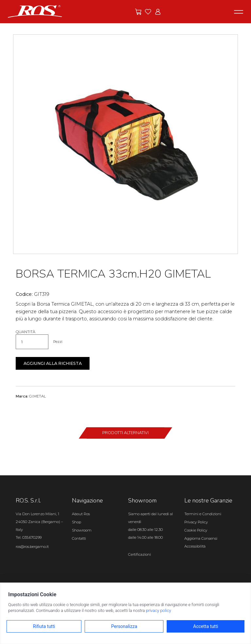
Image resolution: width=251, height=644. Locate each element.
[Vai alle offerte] (138, 12)
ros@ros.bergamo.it (32, 547)
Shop (76, 522)
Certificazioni (140, 554)
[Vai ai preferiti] (148, 12)
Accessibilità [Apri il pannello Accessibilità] (195, 546)
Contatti (79, 538)
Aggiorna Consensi (201, 538)
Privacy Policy (196, 522)
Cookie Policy (196, 530)
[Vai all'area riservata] (158, 12)
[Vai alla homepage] (35, 11)
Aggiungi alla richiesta (53, 363)
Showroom (82, 530)
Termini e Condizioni (203, 514)
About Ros (81, 514)
